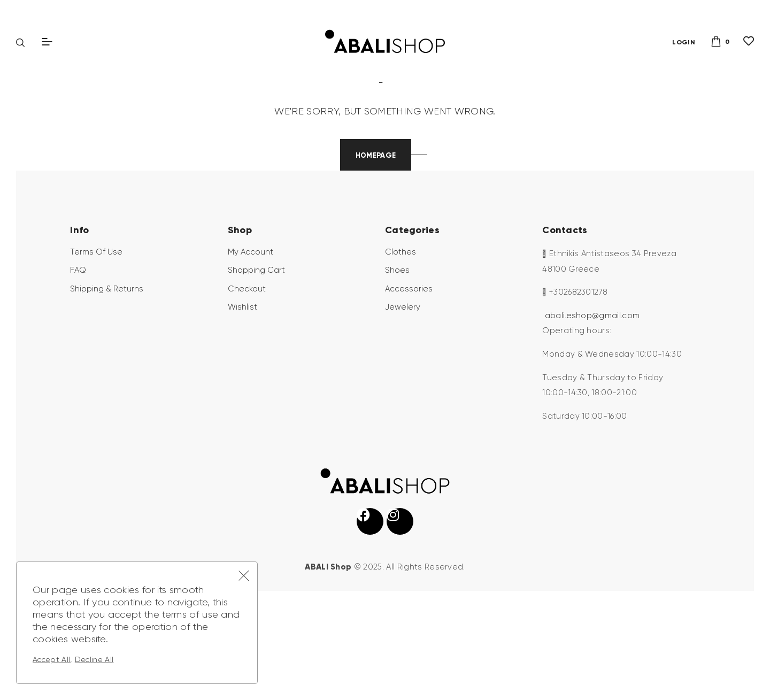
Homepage (376, 238)
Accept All (51, 659)
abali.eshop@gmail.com (592, 398)
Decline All (94, 659)
